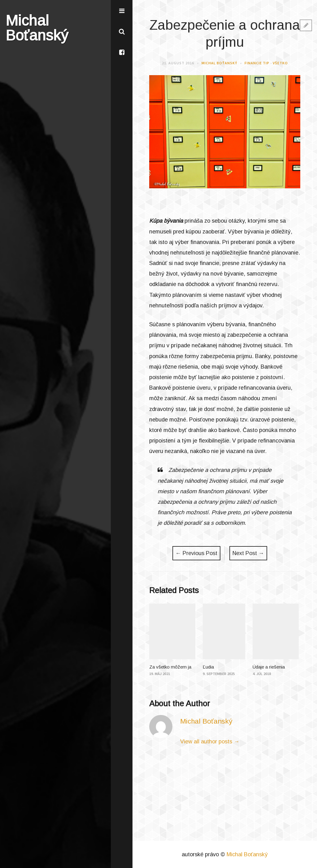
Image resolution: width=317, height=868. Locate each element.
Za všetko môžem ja (170, 667)
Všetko (280, 63)
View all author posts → (210, 742)
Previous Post (196, 553)
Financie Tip (257, 63)
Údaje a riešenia (269, 667)
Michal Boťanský (219, 63)
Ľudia (208, 667)
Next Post (248, 553)
